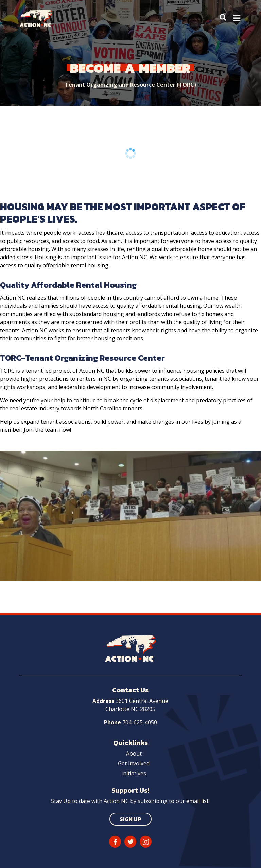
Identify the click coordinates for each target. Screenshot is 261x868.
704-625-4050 (140, 722)
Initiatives (134, 773)
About (134, 754)
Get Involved (134, 763)
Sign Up (130, 819)
